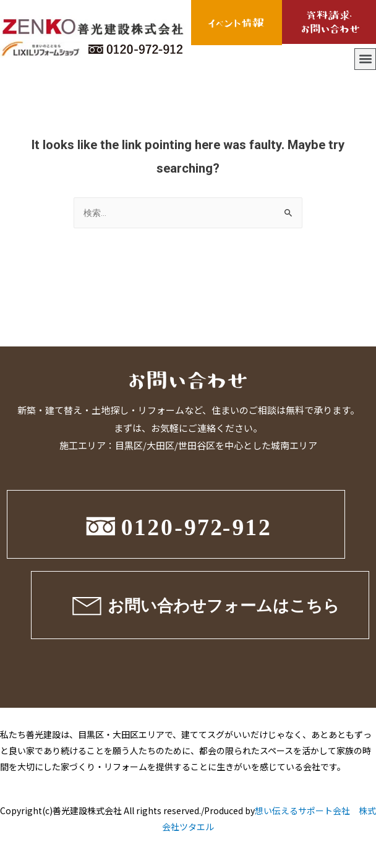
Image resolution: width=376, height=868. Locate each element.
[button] (365, 59)
